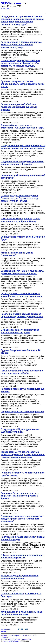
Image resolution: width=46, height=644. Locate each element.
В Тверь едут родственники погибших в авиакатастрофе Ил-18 (22, 556)
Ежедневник (26, 635)
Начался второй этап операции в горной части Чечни (23, 177)
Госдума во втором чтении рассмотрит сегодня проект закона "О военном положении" (22, 519)
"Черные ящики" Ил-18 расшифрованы (22, 412)
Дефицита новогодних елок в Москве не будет (23, 238)
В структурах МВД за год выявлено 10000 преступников (20, 431)
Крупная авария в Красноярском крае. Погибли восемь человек (22, 613)
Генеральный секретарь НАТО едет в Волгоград (21, 595)
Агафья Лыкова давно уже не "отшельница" (17, 254)
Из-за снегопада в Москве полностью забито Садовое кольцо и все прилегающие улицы (21, 45)
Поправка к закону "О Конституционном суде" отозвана (23, 474)
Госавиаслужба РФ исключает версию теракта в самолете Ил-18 (22, 372)
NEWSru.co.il (6, 639)
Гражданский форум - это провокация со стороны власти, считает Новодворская (23, 147)
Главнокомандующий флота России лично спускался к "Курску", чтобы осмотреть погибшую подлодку (20, 63)
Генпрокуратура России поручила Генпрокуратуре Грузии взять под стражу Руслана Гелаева (19, 198)
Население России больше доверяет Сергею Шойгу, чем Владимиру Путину (22, 315)
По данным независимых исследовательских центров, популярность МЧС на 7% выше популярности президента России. (21, 322)
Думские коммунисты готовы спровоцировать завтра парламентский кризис (22, 84)
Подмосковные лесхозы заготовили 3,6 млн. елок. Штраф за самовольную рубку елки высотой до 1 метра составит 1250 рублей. (21, 245)
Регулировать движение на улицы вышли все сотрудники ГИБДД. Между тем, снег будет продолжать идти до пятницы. (21, 53)
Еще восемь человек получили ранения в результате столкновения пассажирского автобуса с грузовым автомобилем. (20, 620)
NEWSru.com (11, 3)
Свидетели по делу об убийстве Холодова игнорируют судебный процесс (19, 107)
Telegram (5, 637)
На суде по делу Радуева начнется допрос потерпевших (20, 577)
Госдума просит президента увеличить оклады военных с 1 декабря (22, 163)
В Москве (17, 639)
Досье (11, 635)
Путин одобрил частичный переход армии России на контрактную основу (21, 295)
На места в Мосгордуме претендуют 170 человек (23, 390)
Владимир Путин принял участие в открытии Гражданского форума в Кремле (20, 496)
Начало (4, 635)
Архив (18, 635)
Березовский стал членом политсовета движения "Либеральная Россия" (22, 272)
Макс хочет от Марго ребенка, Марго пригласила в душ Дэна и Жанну (20, 220)
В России (5, 8)
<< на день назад (6, 630)
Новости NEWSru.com (12, 641)
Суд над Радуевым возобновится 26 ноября (21, 352)
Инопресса (26, 639)
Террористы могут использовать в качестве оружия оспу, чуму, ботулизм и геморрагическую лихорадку (23, 455)
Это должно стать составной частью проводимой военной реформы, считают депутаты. (23, 168)
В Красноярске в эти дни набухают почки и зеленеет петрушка (20, 331)
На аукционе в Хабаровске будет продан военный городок (23, 538)
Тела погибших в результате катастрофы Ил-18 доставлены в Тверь (22, 126)
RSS (35, 635)
